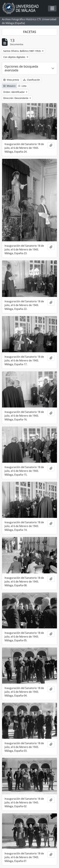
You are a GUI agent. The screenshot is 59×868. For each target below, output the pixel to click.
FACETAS (30, 32)
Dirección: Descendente (16, 98)
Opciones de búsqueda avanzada (21, 68)
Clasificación (32, 80)
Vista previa (11, 80)
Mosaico (9, 86)
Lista (22, 86)
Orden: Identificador (14, 92)
